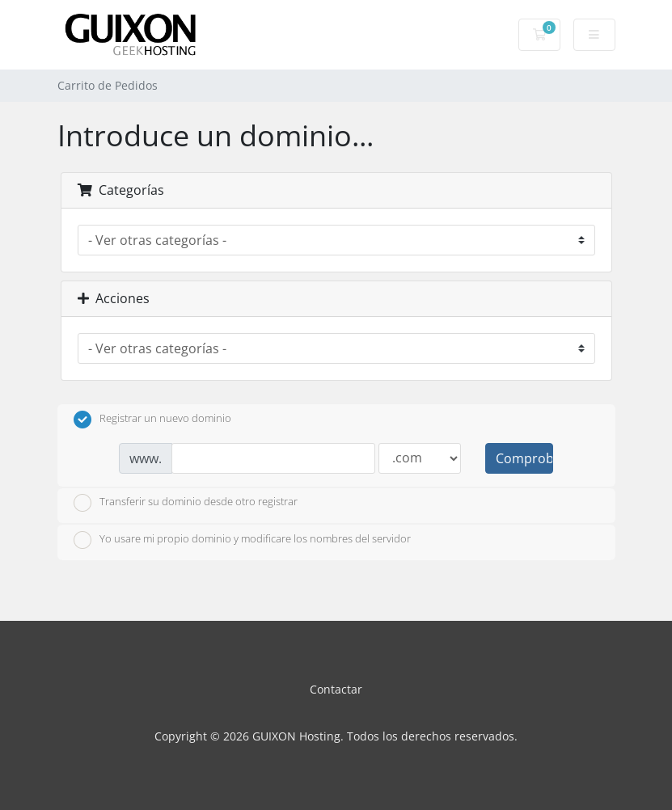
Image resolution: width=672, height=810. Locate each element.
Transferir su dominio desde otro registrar (186, 503)
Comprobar (524, 458)
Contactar (336, 689)
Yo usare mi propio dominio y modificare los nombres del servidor (242, 540)
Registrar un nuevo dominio (152, 420)
